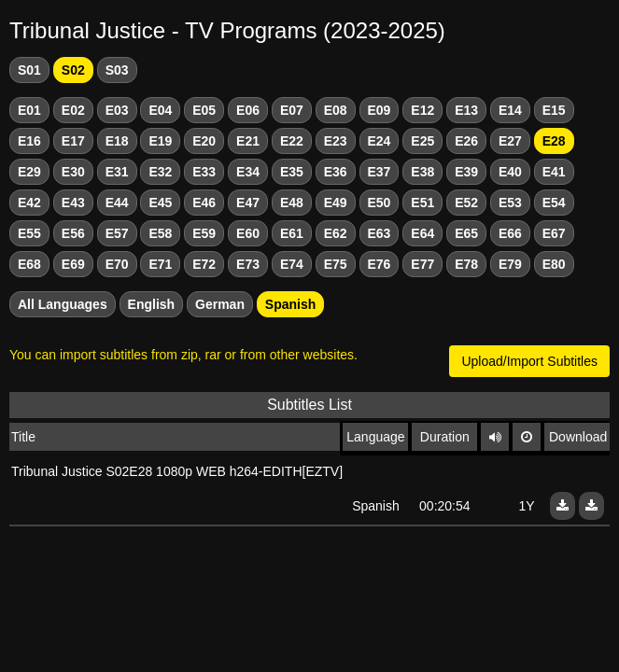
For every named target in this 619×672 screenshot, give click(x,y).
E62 (336, 233)
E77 (422, 264)
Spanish (290, 304)
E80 (554, 264)
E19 (160, 141)
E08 (336, 110)
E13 (466, 110)
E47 (248, 203)
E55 (29, 233)
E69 (73, 264)
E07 (292, 110)
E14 (510, 110)
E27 (510, 141)
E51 (422, 203)
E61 (292, 233)
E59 (204, 233)
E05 (204, 110)
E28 (554, 141)
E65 (466, 233)
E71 (160, 264)
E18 (117, 141)
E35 (292, 172)
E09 (380, 110)
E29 (29, 172)
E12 (422, 110)
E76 (380, 264)
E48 (292, 203)
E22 (292, 141)
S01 (29, 70)
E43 (73, 203)
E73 (248, 264)
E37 (380, 172)
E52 (466, 203)
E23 (336, 141)
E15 (554, 110)
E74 (292, 264)
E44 (117, 203)
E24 (380, 141)
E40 (510, 172)
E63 (380, 233)
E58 (160, 233)
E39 (466, 172)
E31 (117, 172)
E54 (554, 203)
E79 (510, 264)
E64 (422, 233)
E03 (117, 110)
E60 (248, 233)
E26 (466, 141)
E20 (204, 141)
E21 (248, 141)
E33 (204, 172)
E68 (29, 264)
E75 (336, 264)
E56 (73, 233)
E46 (204, 203)
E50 (380, 203)
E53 (510, 203)
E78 (466, 264)
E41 (554, 172)
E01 (29, 110)
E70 (117, 264)
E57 (117, 233)
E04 (160, 110)
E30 (73, 172)
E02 (73, 110)
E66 (510, 233)
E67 (554, 233)
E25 (422, 141)
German (220, 304)
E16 (29, 141)
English (152, 304)
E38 (422, 172)
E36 (336, 172)
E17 (73, 141)
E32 (160, 172)
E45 (160, 203)
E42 (29, 203)
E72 (204, 264)
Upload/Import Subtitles (529, 361)
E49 (336, 203)
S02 (73, 70)
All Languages (63, 304)
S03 (117, 70)
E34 (248, 172)
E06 (248, 110)
